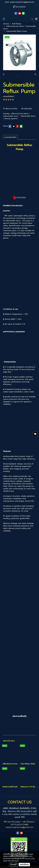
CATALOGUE (21, 198)
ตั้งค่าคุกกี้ (13, 864)
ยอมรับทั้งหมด (24, 864)
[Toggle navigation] (36, 19)
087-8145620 (16, 824)
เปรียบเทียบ (27, 109)
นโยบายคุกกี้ (15, 861)
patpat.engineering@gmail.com (22, 2)
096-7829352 (28, 822)
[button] (32, 19)
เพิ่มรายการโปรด (10, 109)
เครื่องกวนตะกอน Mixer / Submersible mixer (17, 115)
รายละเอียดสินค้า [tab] (10, 137)
